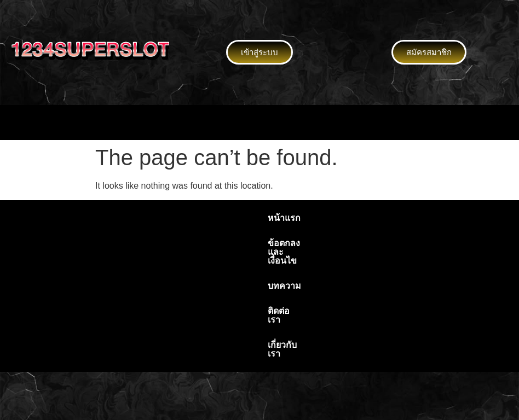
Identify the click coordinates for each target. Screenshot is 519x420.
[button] (259, 122)
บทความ (277, 218)
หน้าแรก (134, 218)
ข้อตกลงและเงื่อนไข (205, 218)
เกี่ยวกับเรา (382, 218)
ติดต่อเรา (327, 218)
